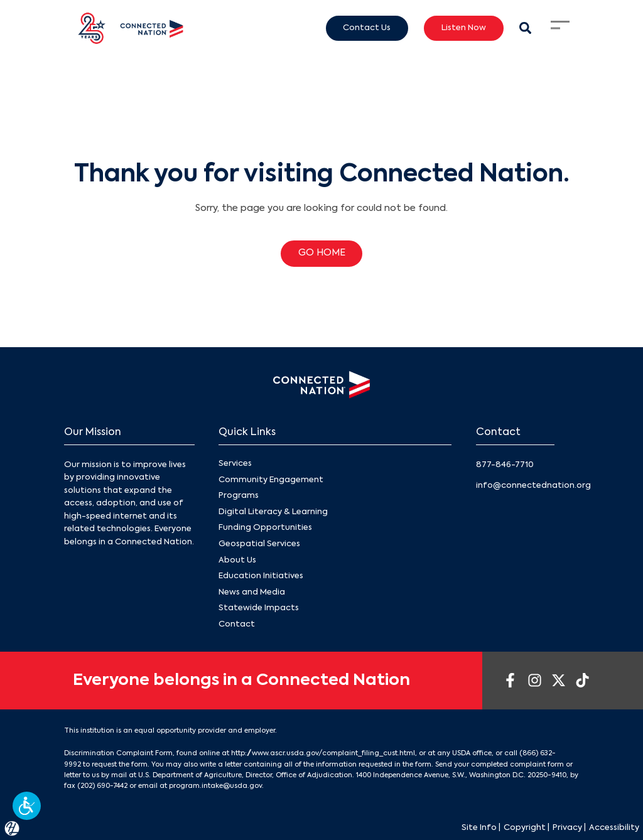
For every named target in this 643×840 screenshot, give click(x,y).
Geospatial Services (259, 544)
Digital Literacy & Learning (273, 512)
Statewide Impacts (259, 608)
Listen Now (464, 28)
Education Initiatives (261, 576)
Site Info (479, 828)
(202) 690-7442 (102, 786)
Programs (239, 496)
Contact (237, 624)
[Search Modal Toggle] (525, 28)
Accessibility (614, 828)
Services (235, 464)
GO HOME (322, 253)
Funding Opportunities (265, 528)
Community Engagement (271, 480)
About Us (237, 560)
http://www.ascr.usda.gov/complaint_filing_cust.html (323, 753)
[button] (27, 806)
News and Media (252, 592)
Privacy (567, 828)
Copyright (525, 828)
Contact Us (367, 28)
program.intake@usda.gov (215, 786)
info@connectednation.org (533, 486)
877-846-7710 (505, 465)
